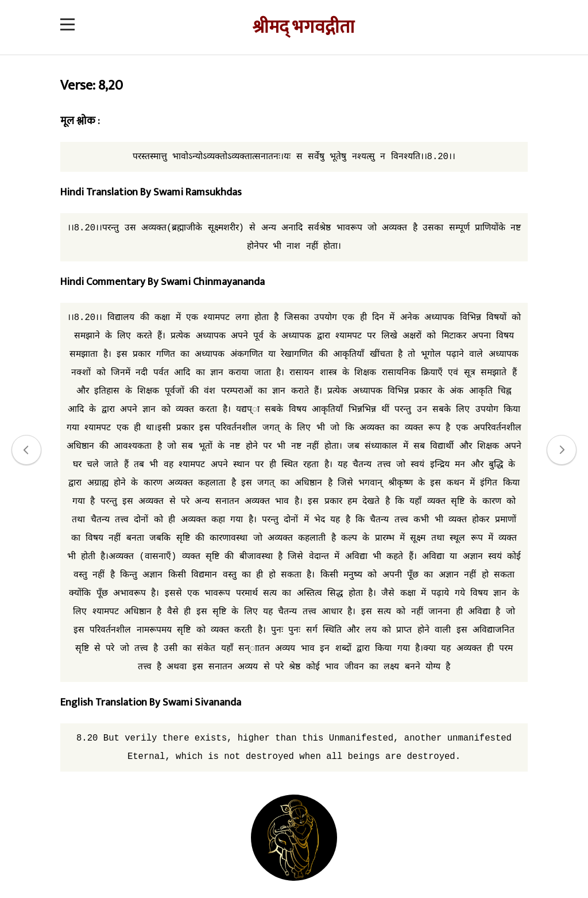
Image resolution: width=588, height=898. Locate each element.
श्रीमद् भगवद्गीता (303, 27)
